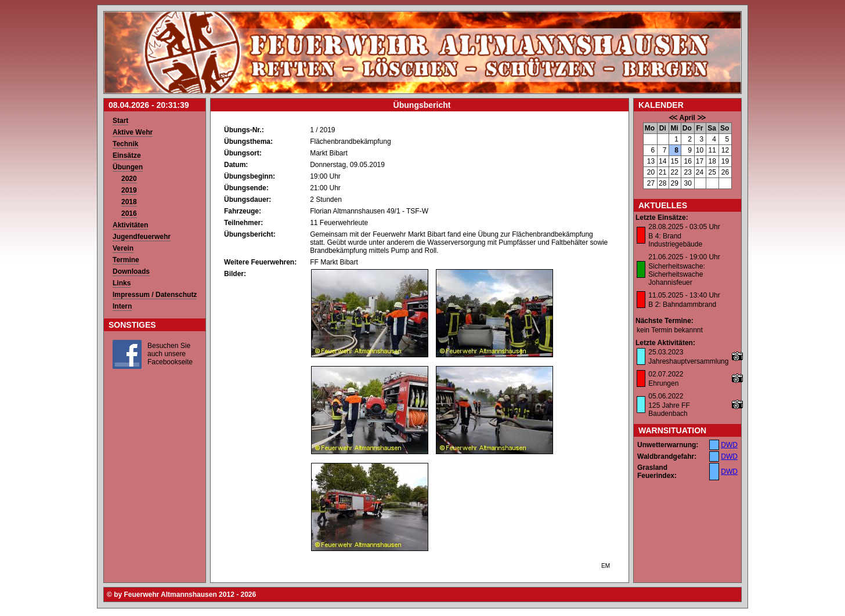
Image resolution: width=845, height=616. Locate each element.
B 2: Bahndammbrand (682, 305)
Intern (122, 306)
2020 (129, 179)
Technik (125, 144)
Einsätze (127, 155)
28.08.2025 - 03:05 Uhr (684, 227)
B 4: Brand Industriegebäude (675, 240)
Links (122, 283)
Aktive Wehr (133, 132)
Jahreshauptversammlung (688, 361)
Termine (126, 260)
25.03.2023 (666, 352)
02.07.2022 (666, 374)
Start (120, 121)
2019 (129, 190)
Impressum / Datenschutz (155, 295)
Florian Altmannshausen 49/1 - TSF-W (369, 211)
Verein (123, 248)
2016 (129, 213)
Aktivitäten (130, 225)
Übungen (128, 167)
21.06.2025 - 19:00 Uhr (684, 257)
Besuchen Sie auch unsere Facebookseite (170, 354)
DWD (729, 445)
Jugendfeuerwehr (142, 237)
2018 (129, 202)
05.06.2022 (666, 396)
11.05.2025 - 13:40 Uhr (684, 295)
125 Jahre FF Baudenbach (669, 410)
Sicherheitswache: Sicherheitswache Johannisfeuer (676, 274)
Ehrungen (663, 383)
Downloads (131, 271)
